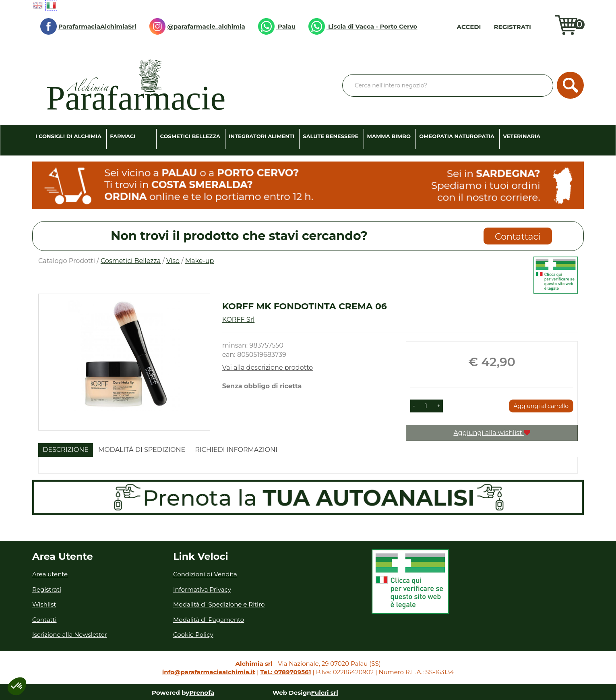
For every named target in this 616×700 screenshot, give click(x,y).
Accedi (469, 27)
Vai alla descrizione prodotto (268, 368)
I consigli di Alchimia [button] (68, 136)
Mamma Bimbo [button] (389, 136)
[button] (414, 406)
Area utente (50, 574)
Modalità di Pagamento (209, 620)
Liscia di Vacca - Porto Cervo (363, 26)
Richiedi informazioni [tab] (236, 450)
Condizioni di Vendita (205, 574)
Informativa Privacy (202, 589)
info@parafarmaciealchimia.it (209, 672)
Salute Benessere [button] (331, 136)
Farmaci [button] (123, 136)
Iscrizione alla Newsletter (70, 635)
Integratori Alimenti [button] (261, 136)
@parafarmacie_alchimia (197, 26)
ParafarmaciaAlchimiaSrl (88, 26)
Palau (277, 26)
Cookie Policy (193, 635)
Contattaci (518, 237)
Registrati (513, 27)
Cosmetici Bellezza (131, 261)
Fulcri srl (325, 693)
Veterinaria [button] (522, 136)
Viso (173, 261)
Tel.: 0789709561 (285, 672)
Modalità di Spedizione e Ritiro (219, 604)
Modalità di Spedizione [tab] (142, 450)
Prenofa (202, 693)
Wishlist (545, 27)
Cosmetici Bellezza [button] (190, 136)
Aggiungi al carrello (541, 406)
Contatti (44, 620)
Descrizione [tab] (66, 450)
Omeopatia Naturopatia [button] (457, 136)
